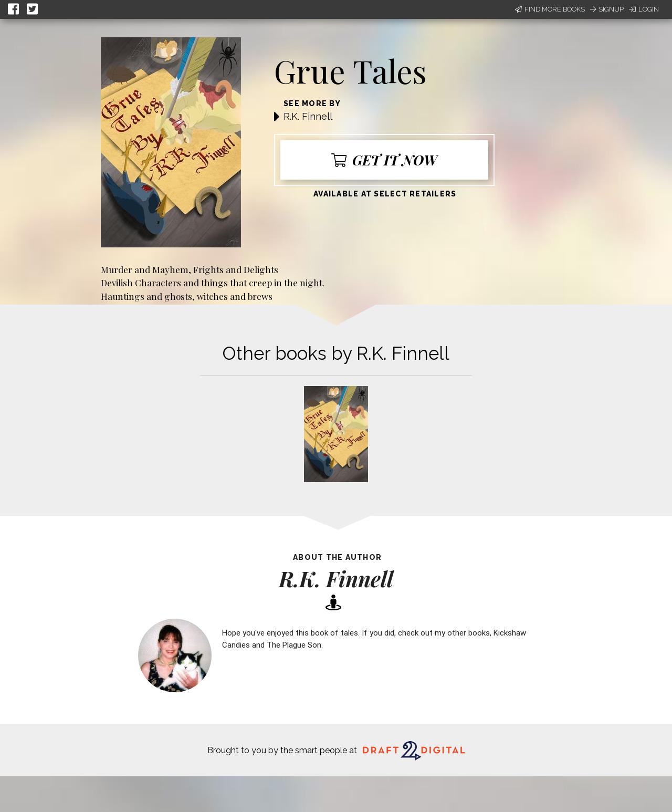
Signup (607, 9)
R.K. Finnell (308, 116)
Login (644, 9)
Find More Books (550, 9)
